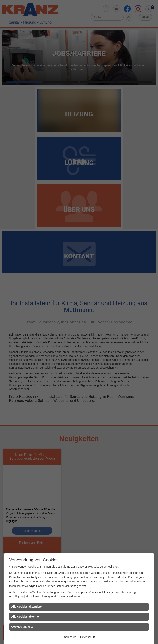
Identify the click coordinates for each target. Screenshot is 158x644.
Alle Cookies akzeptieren (27, 607)
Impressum (69, 637)
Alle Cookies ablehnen (26, 617)
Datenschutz (88, 637)
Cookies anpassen (23, 627)
